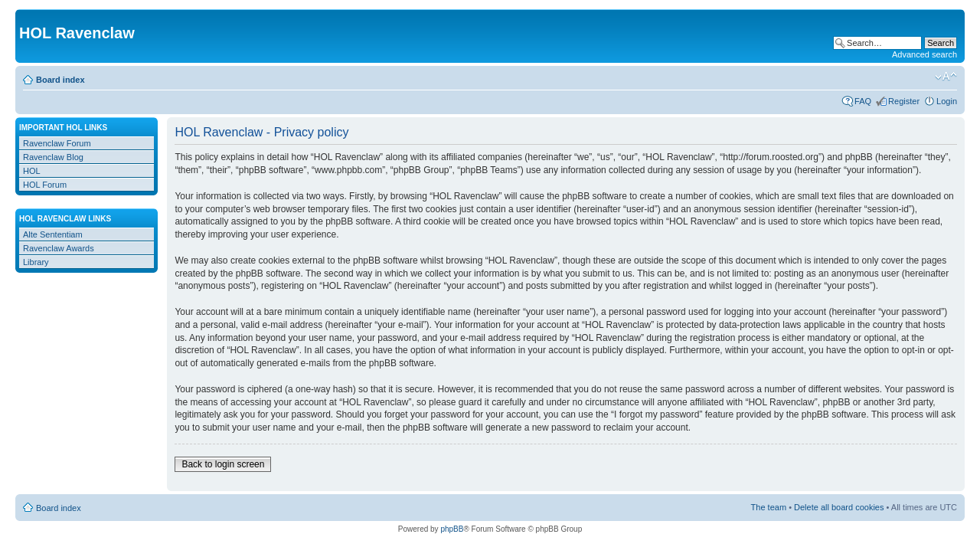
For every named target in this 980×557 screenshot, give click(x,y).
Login (947, 101)
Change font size (946, 77)
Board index (60, 80)
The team (769, 507)
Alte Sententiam (53, 234)
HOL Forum (45, 185)
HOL (32, 171)
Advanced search (924, 54)
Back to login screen (223, 464)
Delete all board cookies (839, 507)
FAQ (863, 101)
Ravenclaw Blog (53, 157)
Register (904, 101)
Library (36, 262)
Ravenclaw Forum (57, 143)
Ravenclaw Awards (59, 248)
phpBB (452, 529)
